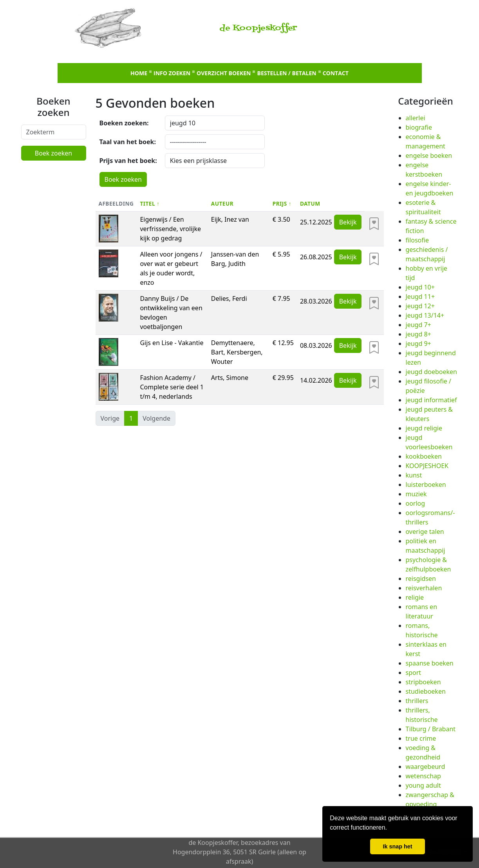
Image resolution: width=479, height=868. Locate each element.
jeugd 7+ (418, 325)
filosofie (417, 240)
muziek (416, 494)
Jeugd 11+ (420, 297)
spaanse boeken (430, 663)
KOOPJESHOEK (427, 466)
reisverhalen (424, 588)
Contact (336, 73)
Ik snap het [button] (397, 846)
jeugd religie (424, 428)
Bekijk (348, 222)
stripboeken (423, 682)
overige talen (425, 532)
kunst (414, 475)
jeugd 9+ (418, 344)
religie (415, 597)
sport (414, 673)
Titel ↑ (150, 203)
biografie (419, 127)
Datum (310, 203)
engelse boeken (429, 156)
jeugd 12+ (420, 306)
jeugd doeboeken (431, 372)
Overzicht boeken (224, 73)
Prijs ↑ (282, 203)
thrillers (417, 701)
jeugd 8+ (418, 334)
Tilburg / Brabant (431, 729)
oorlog (416, 503)
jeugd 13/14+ (425, 315)
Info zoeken (172, 73)
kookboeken (424, 456)
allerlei (416, 118)
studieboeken (426, 691)
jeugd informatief (431, 400)
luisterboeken (426, 485)
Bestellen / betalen (286, 73)
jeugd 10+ (420, 287)
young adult (423, 785)
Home (139, 73)
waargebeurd (426, 767)
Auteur (222, 203)
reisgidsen (421, 579)
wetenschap (423, 776)
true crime (421, 738)
